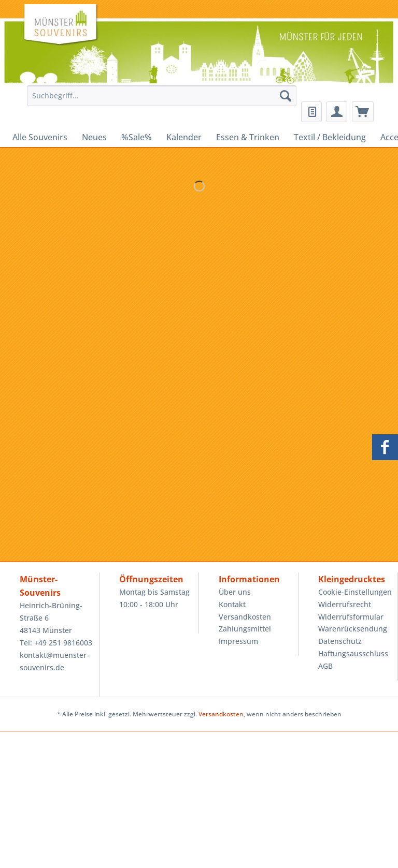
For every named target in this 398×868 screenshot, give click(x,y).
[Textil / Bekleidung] (330, 137)
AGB (325, 666)
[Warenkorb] (363, 112)
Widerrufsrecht (345, 604)
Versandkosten (245, 617)
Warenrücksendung (353, 629)
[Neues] (94, 137)
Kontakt (232, 604)
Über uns (235, 592)
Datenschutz (340, 641)
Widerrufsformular (351, 617)
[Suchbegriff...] (162, 96)
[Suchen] (286, 96)
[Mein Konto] (337, 112)
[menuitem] (159, 101)
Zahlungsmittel (245, 629)
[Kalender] (184, 137)
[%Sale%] (137, 137)
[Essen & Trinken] (248, 137)
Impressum (238, 641)
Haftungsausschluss (353, 653)
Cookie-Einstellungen (355, 592)
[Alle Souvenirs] (40, 137)
